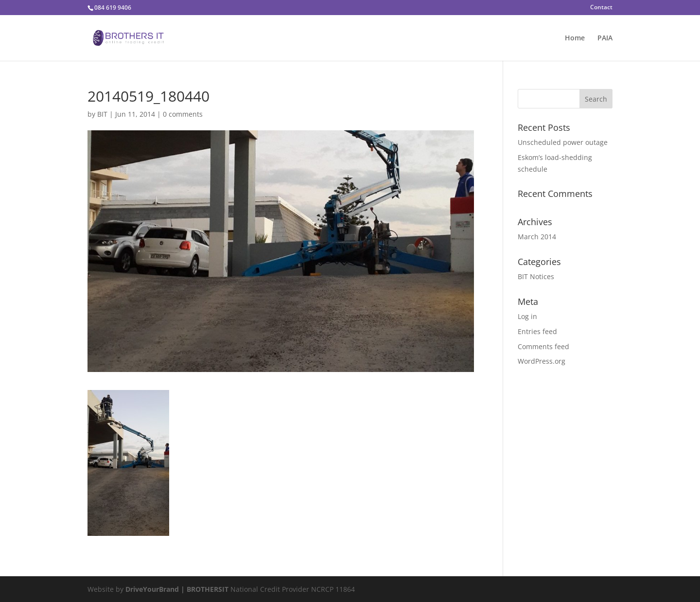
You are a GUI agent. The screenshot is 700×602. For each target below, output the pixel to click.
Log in (527, 316)
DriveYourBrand (153, 589)
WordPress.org (542, 361)
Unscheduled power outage (563, 142)
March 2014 (537, 237)
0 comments (183, 114)
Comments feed (543, 346)
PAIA (605, 38)
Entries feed (537, 331)
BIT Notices (536, 276)
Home (575, 38)
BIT (102, 114)
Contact (601, 8)
